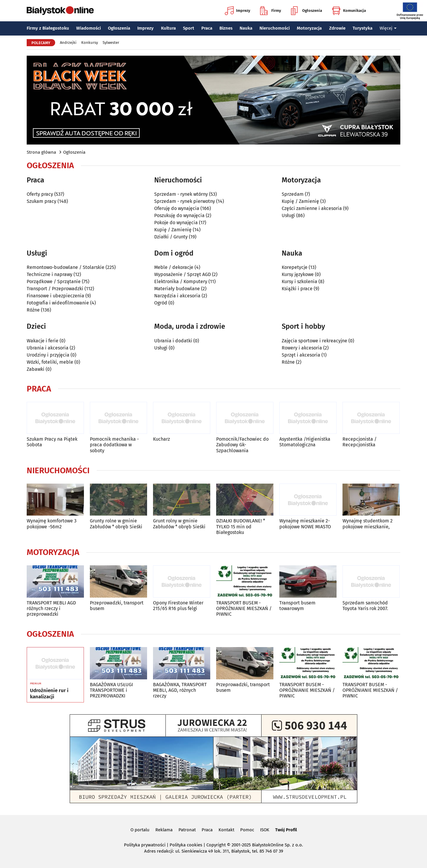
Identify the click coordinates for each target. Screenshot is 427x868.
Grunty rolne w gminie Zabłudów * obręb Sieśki (116, 524)
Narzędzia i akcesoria (177, 296)
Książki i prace (297, 289)
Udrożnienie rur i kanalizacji (49, 694)
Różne (33, 310)
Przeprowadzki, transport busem (117, 606)
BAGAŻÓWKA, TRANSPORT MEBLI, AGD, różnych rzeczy (180, 690)
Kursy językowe (298, 274)
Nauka (246, 28)
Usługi (288, 215)
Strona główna (41, 152)
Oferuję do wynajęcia (177, 208)
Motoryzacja (309, 28)
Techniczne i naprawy (50, 274)
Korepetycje (295, 267)
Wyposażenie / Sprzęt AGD (183, 274)
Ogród (161, 303)
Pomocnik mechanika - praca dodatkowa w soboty (114, 445)
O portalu (140, 830)
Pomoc (247, 830)
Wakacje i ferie (43, 341)
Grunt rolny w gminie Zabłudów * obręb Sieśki (179, 524)
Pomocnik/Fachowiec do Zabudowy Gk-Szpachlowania (242, 445)
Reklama (164, 830)
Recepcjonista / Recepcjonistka (360, 442)
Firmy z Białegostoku (48, 28)
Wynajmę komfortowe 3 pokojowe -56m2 (52, 524)
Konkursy (90, 42)
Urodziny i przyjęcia (48, 355)
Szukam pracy (42, 201)
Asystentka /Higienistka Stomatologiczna (305, 442)
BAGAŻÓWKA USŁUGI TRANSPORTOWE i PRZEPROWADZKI (111, 690)
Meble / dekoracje (174, 267)
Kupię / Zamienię (173, 230)
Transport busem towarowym (297, 606)
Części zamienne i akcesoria (312, 208)
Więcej (388, 28)
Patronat (187, 830)
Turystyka (363, 28)
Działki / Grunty (171, 237)
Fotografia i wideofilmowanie (58, 303)
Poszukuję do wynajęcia (179, 215)
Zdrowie (337, 28)
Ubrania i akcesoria (48, 348)
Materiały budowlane (177, 289)
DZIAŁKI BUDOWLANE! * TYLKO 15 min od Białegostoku (241, 526)
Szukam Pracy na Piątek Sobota (52, 442)
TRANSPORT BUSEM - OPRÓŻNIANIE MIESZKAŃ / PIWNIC (244, 608)
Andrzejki (68, 42)
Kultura (168, 28)
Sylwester (111, 42)
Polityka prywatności (145, 845)
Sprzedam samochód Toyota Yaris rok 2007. (365, 606)
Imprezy (238, 11)
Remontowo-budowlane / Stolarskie (66, 267)
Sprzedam (293, 194)
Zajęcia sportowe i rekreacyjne (314, 341)
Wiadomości (89, 28)
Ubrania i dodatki (173, 341)
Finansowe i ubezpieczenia (55, 296)
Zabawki (36, 369)
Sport (189, 28)
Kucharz (161, 439)
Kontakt (226, 830)
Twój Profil (286, 830)
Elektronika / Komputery (181, 281)
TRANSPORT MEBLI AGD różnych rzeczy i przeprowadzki (51, 608)
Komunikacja (349, 11)
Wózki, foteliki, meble (50, 362)
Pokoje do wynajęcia (176, 223)
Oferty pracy (40, 194)
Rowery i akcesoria (302, 348)
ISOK (265, 830)
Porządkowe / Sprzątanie (54, 281)
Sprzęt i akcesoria (301, 355)
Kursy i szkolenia (299, 281)
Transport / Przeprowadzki (55, 289)
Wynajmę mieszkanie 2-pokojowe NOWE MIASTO (305, 524)
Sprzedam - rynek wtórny (181, 194)
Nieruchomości (275, 28)
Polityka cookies (186, 845)
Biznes (226, 28)
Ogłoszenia (306, 11)
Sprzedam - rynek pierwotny (185, 201)
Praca (207, 28)
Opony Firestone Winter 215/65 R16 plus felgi (178, 606)
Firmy (271, 11)
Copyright (216, 845)
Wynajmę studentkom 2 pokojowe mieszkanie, (368, 524)
